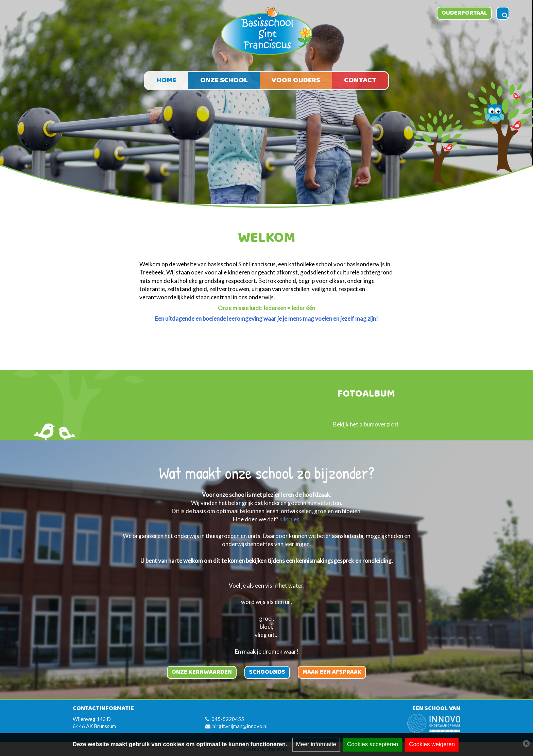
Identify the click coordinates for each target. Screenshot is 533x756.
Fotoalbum (366, 394)
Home (167, 80)
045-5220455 (228, 719)
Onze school (224, 80)
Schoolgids (267, 672)
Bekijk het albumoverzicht (366, 424)
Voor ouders (296, 80)
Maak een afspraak (332, 672)
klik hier (289, 519)
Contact (360, 80)
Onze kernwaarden (202, 672)
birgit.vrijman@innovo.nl (240, 726)
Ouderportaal (464, 13)
